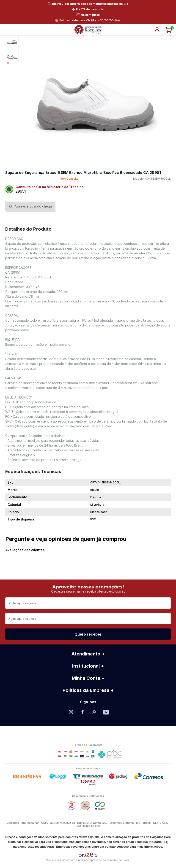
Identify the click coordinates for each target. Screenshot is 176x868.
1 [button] (8, 63)
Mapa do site (92, 826)
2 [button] (12, 63)
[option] (12, 40)
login (157, 30)
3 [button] (17, 63)
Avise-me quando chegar (34, 206)
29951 (21, 191)
